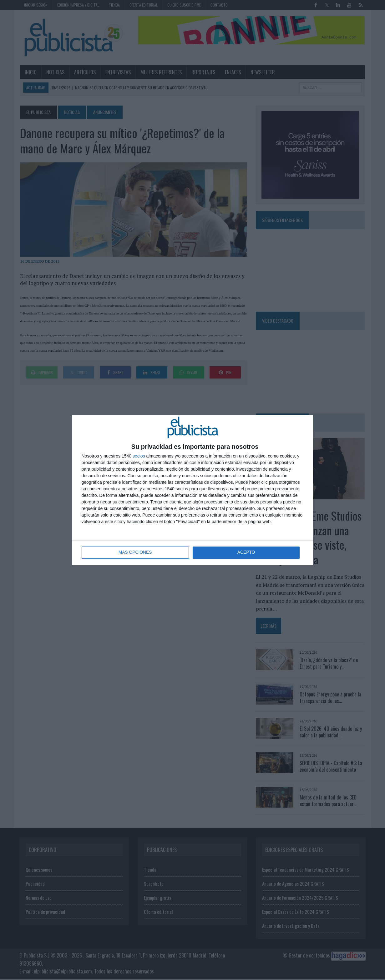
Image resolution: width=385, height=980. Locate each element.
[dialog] (193, 490)
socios (139, 456)
